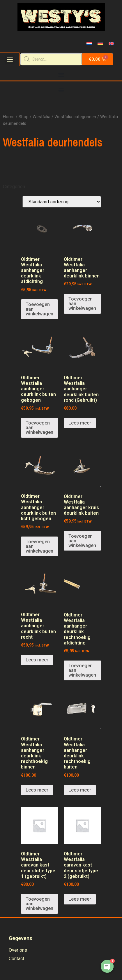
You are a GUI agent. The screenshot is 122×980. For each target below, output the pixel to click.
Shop (24, 117)
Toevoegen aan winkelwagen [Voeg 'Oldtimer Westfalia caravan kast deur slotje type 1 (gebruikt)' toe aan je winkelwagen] (39, 904)
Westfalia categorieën (75, 117)
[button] (10, 59)
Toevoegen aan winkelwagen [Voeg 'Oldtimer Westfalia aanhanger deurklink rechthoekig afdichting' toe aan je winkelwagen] (82, 670)
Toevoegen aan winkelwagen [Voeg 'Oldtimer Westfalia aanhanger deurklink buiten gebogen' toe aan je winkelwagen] (39, 428)
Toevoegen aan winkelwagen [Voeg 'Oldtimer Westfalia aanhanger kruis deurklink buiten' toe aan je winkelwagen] (82, 541)
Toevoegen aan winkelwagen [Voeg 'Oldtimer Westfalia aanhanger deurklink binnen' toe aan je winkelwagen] (82, 304)
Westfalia (41, 117)
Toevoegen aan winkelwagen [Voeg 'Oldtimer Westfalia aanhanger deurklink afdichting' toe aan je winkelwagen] (39, 309)
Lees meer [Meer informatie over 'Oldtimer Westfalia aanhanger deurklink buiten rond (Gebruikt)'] (80, 423)
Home (9, 117)
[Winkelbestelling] (62, 202)
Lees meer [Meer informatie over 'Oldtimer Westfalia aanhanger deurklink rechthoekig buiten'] (80, 790)
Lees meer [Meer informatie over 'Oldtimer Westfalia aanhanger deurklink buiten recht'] (37, 660)
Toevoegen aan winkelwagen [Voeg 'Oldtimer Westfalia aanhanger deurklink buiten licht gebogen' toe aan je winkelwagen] (39, 546)
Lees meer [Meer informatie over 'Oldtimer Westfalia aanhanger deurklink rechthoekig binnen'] (37, 790)
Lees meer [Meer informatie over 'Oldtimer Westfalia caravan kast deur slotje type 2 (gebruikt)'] (80, 899)
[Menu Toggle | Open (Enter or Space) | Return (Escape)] (61, 75)
